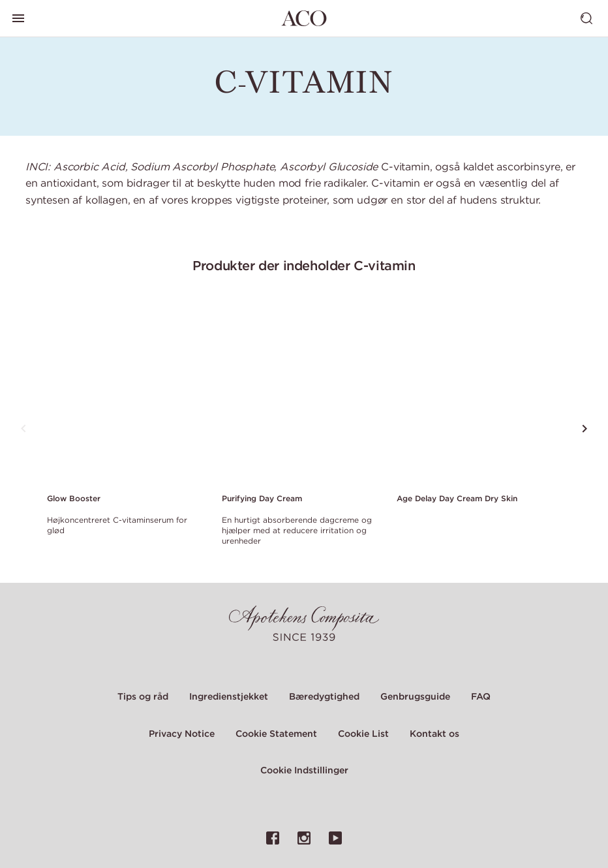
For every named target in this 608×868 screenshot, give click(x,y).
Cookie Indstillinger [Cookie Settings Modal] (304, 770)
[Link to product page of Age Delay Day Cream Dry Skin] (476, 392)
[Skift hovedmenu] (18, 18)
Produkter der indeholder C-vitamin (304, 265)
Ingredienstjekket (229, 696)
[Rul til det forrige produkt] (23, 428)
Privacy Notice (182, 734)
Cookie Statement (276, 734)
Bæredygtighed (324, 696)
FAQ (481, 696)
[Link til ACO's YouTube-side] (335, 838)
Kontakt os (434, 734)
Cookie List (363, 734)
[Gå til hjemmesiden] (304, 18)
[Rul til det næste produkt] (585, 428)
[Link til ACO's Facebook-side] (273, 838)
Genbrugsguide (415, 696)
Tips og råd (143, 696)
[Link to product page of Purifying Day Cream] (301, 392)
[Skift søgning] (586, 18)
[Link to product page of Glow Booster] (127, 392)
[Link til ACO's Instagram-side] (304, 838)
